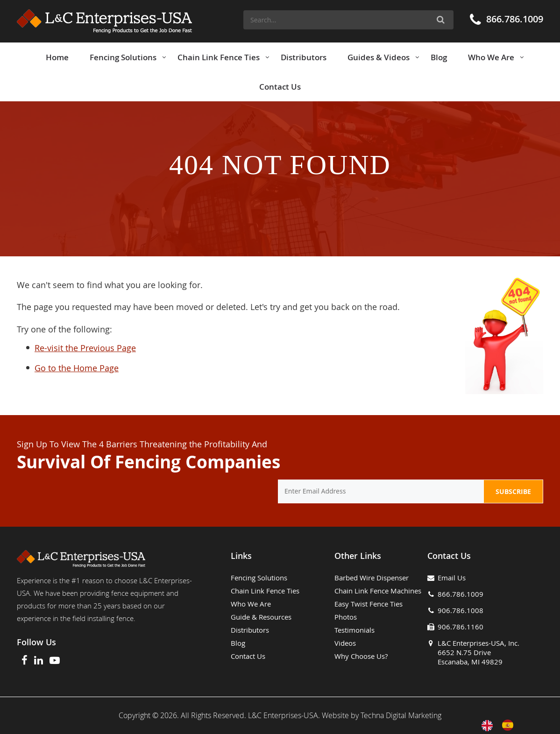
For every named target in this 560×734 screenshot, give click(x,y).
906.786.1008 (461, 610)
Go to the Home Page (77, 368)
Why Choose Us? (361, 656)
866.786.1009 (515, 19)
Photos (346, 617)
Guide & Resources (261, 617)
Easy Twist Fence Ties (369, 604)
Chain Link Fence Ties (265, 591)
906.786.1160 (461, 627)
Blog (238, 643)
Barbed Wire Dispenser (372, 578)
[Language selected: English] (502, 725)
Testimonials (354, 630)
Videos (345, 643)
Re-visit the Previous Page (85, 348)
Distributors (250, 630)
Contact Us (248, 656)
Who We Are (251, 604)
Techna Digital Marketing (401, 715)
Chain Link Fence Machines (378, 591)
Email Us (452, 578)
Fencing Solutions (259, 578)
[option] (510, 725)
